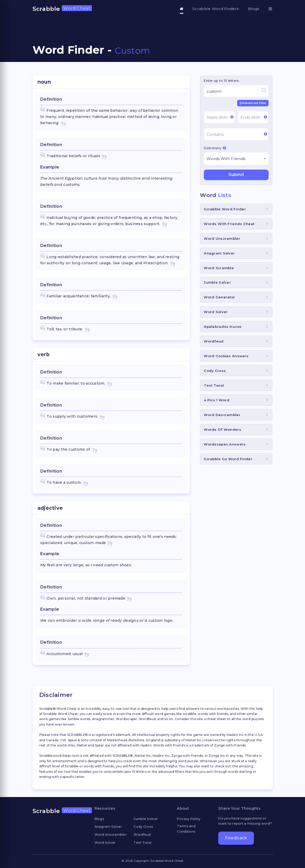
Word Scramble (219, 268)
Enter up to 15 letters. (222, 81)
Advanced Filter (253, 103)
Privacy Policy (189, 819)
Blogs (254, 9)
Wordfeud (214, 341)
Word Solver (216, 312)
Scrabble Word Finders (216, 9)
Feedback (236, 838)
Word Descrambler (222, 415)
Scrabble (62, 9)
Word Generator (219, 297)
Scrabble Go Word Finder (228, 459)
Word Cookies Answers (226, 356)
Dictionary (215, 148)
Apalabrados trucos (223, 327)
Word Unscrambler (222, 238)
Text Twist (214, 385)
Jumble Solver (217, 282)
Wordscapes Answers (225, 444)
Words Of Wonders (222, 429)
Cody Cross (215, 371)
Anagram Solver (219, 253)
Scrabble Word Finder (225, 209)
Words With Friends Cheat (229, 224)
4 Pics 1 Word (217, 400)
